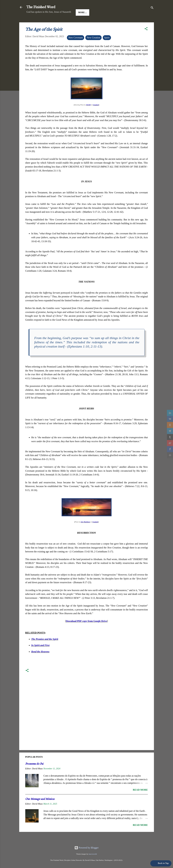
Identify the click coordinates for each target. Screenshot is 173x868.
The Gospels (79, 22)
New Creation (93, 47)
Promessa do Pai (34, 773)
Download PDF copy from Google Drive (87, 630)
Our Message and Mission (40, 809)
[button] (146, 39)
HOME (32, 22)
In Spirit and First (40, 655)
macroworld (93, 854)
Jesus (44, 22)
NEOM (88, 114)
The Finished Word (41, 7)
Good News (60, 22)
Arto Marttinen (85, 531)
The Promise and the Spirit (45, 648)
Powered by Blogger (87, 848)
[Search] (152, 8)
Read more (140, 799)
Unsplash (96, 114)
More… (96, 22)
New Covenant (76, 47)
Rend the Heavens (40, 661)
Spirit (107, 47)
